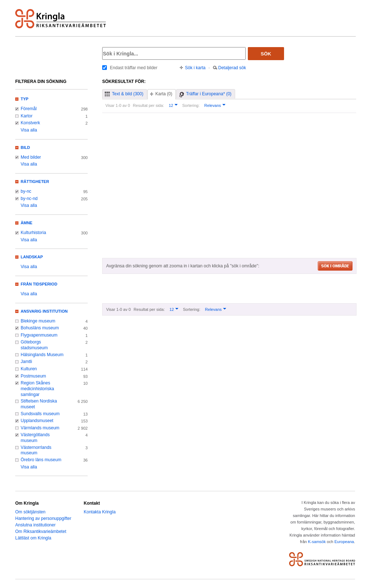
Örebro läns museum (41, 460)
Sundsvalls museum (40, 414)
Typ (24, 99)
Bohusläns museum (40, 328)
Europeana (344, 542)
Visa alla (29, 130)
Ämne (26, 223)
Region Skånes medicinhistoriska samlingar (37, 389)
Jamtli (26, 362)
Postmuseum (33, 376)
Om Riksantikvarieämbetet (41, 531)
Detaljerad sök (232, 68)
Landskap (32, 257)
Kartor (27, 116)
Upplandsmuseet (37, 421)
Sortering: (191, 105)
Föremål (29, 109)
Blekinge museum (38, 321)
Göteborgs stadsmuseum (34, 345)
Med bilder (31, 157)
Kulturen (29, 369)
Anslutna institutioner (35, 525)
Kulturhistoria (33, 233)
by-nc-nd (29, 199)
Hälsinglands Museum (42, 355)
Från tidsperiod (39, 284)
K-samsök (317, 542)
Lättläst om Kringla (33, 538)
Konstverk (30, 123)
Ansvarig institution (44, 311)
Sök (266, 54)
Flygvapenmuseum (39, 335)
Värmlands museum (40, 428)
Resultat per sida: (149, 105)
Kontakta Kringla (100, 512)
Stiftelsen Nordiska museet (39, 404)
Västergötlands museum (35, 438)
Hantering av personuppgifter (43, 518)
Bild (25, 147)
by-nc (26, 191)
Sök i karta (195, 68)
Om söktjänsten (30, 512)
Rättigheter (35, 182)
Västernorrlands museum (36, 450)
